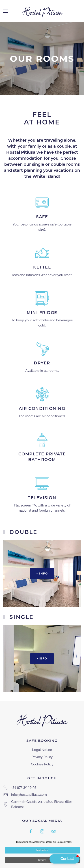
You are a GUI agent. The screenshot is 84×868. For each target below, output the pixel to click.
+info (42, 658)
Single (22, 617)
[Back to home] (42, 11)
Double (23, 532)
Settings (42, 860)
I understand (42, 850)
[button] (6, 11)
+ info (42, 573)
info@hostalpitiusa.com (29, 795)
